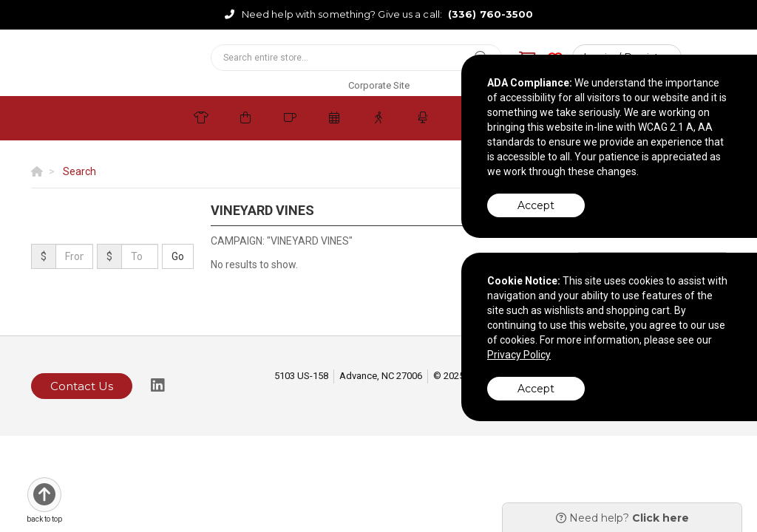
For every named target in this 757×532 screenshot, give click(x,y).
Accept (536, 205)
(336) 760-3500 (490, 14)
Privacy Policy (519, 355)
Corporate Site (379, 85)
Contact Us (82, 386)
